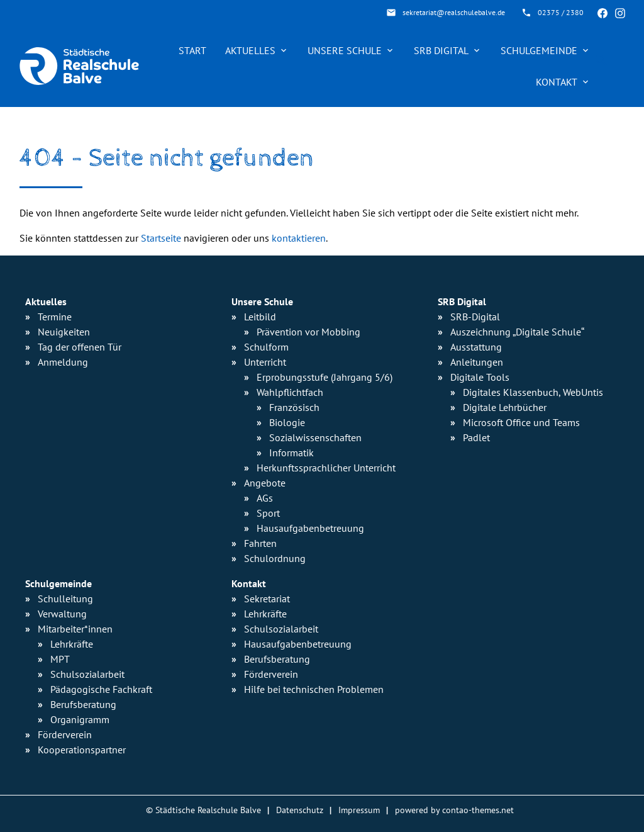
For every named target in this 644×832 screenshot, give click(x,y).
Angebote (265, 483)
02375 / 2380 (561, 12)
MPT (60, 659)
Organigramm (80, 719)
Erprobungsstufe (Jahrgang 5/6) (325, 377)
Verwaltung (62, 614)
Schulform (266, 347)
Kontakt (557, 82)
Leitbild (260, 317)
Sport (268, 513)
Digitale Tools (480, 377)
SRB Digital (441, 50)
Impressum (359, 810)
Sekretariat (267, 599)
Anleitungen (477, 362)
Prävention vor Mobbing (308, 332)
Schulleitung (65, 599)
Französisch (294, 407)
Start (192, 50)
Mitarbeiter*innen (75, 629)
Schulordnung (275, 558)
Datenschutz (300, 810)
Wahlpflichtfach (290, 392)
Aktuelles (250, 50)
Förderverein (65, 734)
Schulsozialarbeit (87, 674)
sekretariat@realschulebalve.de (454, 12)
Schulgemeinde (539, 50)
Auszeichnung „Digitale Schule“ (517, 332)
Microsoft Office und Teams (521, 422)
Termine (55, 317)
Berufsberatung (83, 704)
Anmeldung (63, 362)
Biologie (287, 422)
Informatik (291, 453)
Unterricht (265, 362)
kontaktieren (299, 238)
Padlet (476, 437)
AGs (265, 498)
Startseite (161, 238)
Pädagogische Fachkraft (101, 689)
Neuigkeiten (64, 332)
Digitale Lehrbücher (505, 407)
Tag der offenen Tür (80, 347)
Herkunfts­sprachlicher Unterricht (326, 468)
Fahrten (260, 543)
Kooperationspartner (82, 750)
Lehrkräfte (72, 644)
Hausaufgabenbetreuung (298, 644)
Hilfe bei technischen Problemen (314, 689)
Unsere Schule (345, 50)
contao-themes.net (478, 810)
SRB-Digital (475, 317)
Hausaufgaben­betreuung (310, 528)
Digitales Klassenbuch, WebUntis (533, 392)
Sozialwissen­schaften (315, 437)
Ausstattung (476, 347)
